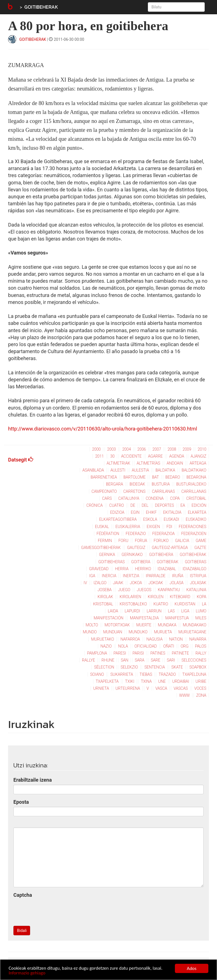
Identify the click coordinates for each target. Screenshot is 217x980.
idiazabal (167, 569)
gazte (200, 548)
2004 (126, 449)
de (133, 505)
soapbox (198, 667)
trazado (167, 674)
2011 (99, 456)
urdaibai (181, 681)
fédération (108, 534)
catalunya (129, 498)
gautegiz (136, 548)
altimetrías (148, 463)
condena (155, 498)
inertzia (131, 576)
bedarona (196, 477)
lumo (201, 611)
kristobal (103, 604)
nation (176, 639)
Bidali (22, 931)
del (145, 505)
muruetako (103, 639)
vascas (181, 688)
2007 (157, 449)
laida (113, 611)
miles (201, 618)
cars (107, 498)
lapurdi (132, 611)
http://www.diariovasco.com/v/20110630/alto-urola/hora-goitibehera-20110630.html (103, 429)
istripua (198, 576)
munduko (138, 632)
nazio (106, 646)
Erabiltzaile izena (33, 780)
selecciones (194, 660)
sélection (104, 667)
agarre (155, 456)
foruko (161, 541)
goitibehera (161, 555)
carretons (134, 491)
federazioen (194, 534)
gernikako (132, 555)
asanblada (93, 470)
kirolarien (131, 597)
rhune (108, 660)
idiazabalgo (195, 569)
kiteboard (180, 597)
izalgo (100, 583)
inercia (109, 576)
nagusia (155, 639)
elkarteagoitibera (118, 519)
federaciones (193, 527)
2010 (202, 449)
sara (139, 660)
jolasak (198, 583)
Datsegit (21, 460)
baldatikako (194, 470)
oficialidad (146, 646)
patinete (180, 653)
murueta (163, 632)
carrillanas (194, 491)
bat (155, 477)
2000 (96, 449)
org (185, 646)
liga (185, 611)
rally (201, 653)
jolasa (177, 583)
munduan (113, 632)
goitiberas (196, 562)
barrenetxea (104, 477)
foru (124, 541)
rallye (89, 660)
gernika (107, 555)
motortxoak (117, 625)
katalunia (196, 590)
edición (199, 505)
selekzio (129, 667)
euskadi (172, 519)
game (201, 541)
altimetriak (118, 463)
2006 (142, 449)
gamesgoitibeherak (101, 548)
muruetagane (192, 632)
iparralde (156, 576)
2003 (111, 449)
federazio (136, 534)
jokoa (136, 583)
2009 (187, 449)
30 (112, 456)
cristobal (196, 498)
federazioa (163, 534)
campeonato (104, 491)
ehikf (151, 512)
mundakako (194, 625)
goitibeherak (193, 555)
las (171, 611)
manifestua (177, 618)
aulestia (140, 470)
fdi (169, 527)
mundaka (167, 625)
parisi (138, 653)
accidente (131, 456)
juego (124, 590)
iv (85, 583)
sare (156, 660)
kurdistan (185, 604)
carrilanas (163, 491)
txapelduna (194, 674)
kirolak (105, 597)
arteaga (198, 463)
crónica (95, 505)
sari (171, 660)
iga (92, 576)
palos (201, 646)
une (162, 681)
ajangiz (198, 456)
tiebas (146, 674)
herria (122, 569)
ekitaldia (172, 512)
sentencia (155, 667)
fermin (105, 541)
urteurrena (128, 688)
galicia (182, 541)
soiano (97, 674)
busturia (161, 484)
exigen (153, 527)
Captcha (23, 895)
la (204, 604)
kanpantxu (169, 590)
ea (183, 505)
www (184, 695)
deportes (165, 505)
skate (177, 667)
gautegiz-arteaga (170, 548)
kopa (202, 597)
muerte (144, 625)
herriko (143, 569)
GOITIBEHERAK (41, 7)
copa (175, 498)
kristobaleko (133, 604)
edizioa (117, 512)
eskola (150, 519)
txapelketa (107, 681)
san (125, 660)
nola (123, 646)
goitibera (141, 562)
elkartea (197, 512)
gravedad (99, 569)
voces (200, 688)
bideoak (138, 484)
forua (141, 541)
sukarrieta (122, 674)
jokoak (156, 583)
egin (135, 512)
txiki (130, 681)
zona (201, 695)
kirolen (156, 597)
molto (92, 625)
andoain (175, 463)
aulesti (118, 470)
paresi (120, 653)
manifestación (109, 618)
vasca (161, 688)
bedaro (173, 477)
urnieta (101, 688)
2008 (172, 449)
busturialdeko (191, 484)
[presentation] (56, 911)
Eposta (21, 802)
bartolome (135, 477)
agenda (177, 456)
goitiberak (167, 562)
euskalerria (128, 527)
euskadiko (196, 519)
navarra (198, 639)
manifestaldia (144, 618)
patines (158, 653)
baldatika (165, 470)
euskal (102, 527)
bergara (114, 484)
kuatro (161, 604)
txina (146, 681)
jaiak (118, 583)
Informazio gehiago (27, 973)
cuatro (117, 505)
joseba (105, 590)
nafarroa (130, 639)
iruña (178, 576)
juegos (144, 590)
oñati (169, 646)
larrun (154, 611)
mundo (90, 632)
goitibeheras (111, 562)
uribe (201, 681)
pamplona (97, 653)
